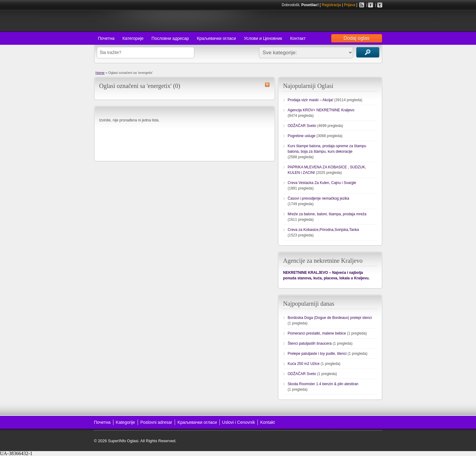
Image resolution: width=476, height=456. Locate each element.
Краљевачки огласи (216, 38)
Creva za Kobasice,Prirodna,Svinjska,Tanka (324, 230)
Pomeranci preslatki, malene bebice (317, 333)
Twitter (380, 5)
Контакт (298, 38)
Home (100, 73)
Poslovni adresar (156, 422)
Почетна (106, 38)
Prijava (350, 5)
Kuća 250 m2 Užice (304, 364)
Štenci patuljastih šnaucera (310, 343)
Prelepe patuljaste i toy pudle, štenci (317, 354)
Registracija (331, 5)
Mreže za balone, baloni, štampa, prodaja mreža (327, 214)
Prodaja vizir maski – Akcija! (311, 100)
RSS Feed (362, 5)
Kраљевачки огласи (197, 422)
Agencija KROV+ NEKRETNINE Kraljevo (321, 110)
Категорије (133, 38)
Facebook (371, 5)
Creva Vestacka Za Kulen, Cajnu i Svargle (322, 183)
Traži (368, 52)
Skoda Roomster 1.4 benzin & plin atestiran (323, 384)
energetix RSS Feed (267, 85)
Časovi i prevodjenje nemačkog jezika (319, 198)
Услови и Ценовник (263, 38)
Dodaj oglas (357, 38)
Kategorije (126, 422)
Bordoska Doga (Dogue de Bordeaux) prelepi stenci (330, 318)
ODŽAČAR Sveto (302, 126)
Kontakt (267, 422)
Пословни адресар (170, 38)
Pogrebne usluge (302, 136)
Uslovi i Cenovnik (239, 422)
